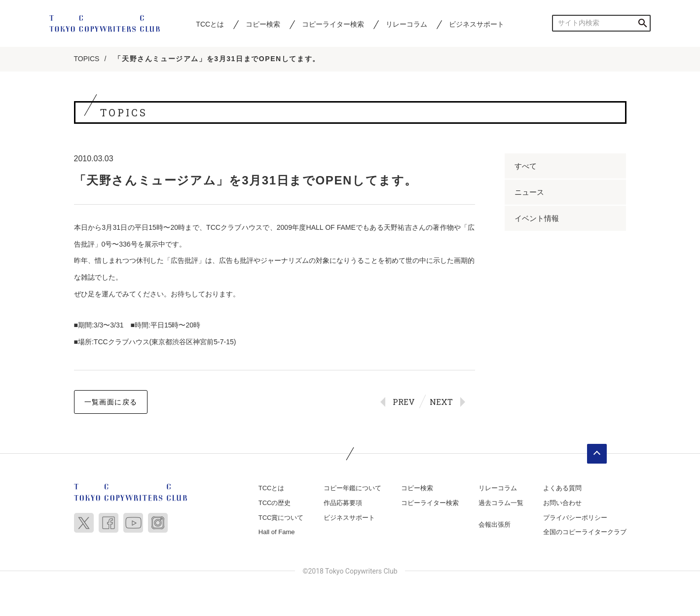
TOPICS (87, 59)
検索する (643, 23)
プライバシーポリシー (575, 518)
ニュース (529, 193)
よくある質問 (562, 489)
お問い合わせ (562, 503)
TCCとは (210, 24)
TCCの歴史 (275, 503)
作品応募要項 (343, 503)
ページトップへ (597, 454)
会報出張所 (495, 525)
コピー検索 (263, 24)
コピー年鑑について (352, 489)
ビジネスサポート (477, 24)
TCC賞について (281, 518)
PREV (404, 402)
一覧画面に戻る (111, 402)
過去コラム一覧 (501, 503)
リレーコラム (406, 24)
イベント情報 (537, 219)
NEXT (441, 402)
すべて (526, 166)
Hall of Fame (277, 532)
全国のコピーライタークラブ (585, 532)
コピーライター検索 (333, 24)
